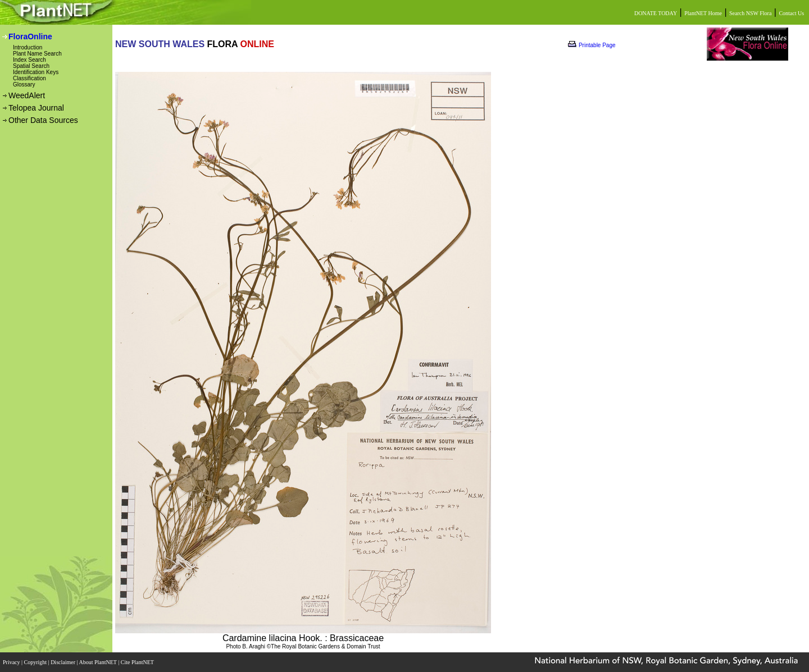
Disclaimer (63, 662)
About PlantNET (98, 662)
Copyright (36, 662)
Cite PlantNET (138, 662)
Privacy (12, 662)
